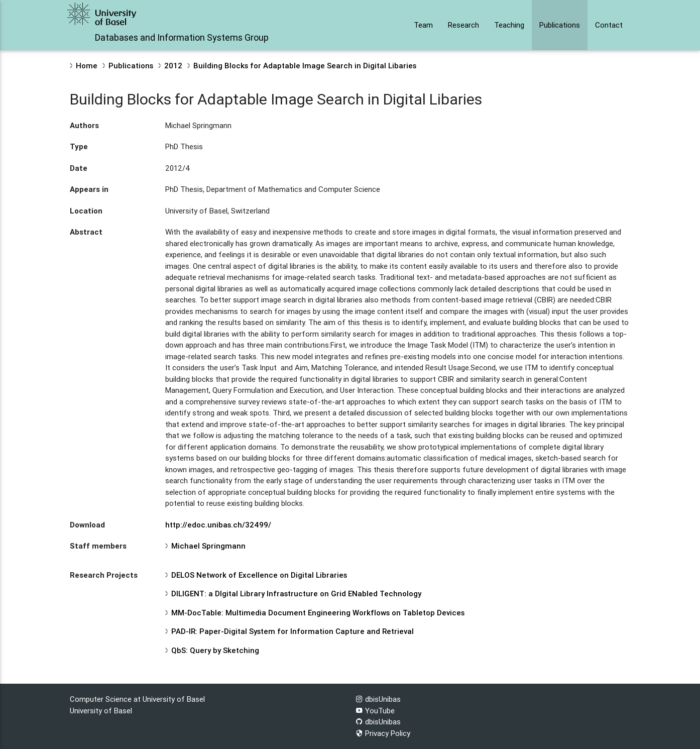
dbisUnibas (378, 699)
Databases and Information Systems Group (182, 37)
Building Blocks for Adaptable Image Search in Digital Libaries (305, 66)
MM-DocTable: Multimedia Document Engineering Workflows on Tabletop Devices (318, 613)
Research (463, 25)
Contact (609, 25)
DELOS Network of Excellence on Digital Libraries (259, 575)
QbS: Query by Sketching (215, 650)
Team (423, 25)
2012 (173, 66)
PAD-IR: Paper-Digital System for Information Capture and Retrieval (293, 631)
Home (87, 66)
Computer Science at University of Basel (137, 699)
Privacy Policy (383, 733)
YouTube (375, 711)
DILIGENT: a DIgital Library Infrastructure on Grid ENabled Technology (296, 594)
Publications (560, 25)
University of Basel (101, 711)
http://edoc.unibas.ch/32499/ (218, 525)
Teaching (509, 25)
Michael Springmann (208, 546)
